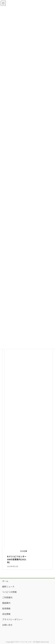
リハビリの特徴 (9, 592)
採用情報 (6, 608)
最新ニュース (8, 586)
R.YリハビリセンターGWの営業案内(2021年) (17, 559)
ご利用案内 (7, 597)
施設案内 (6, 603)
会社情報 (6, 614)
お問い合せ (7, 625)
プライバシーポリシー (12, 619)
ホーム (5, 581)
